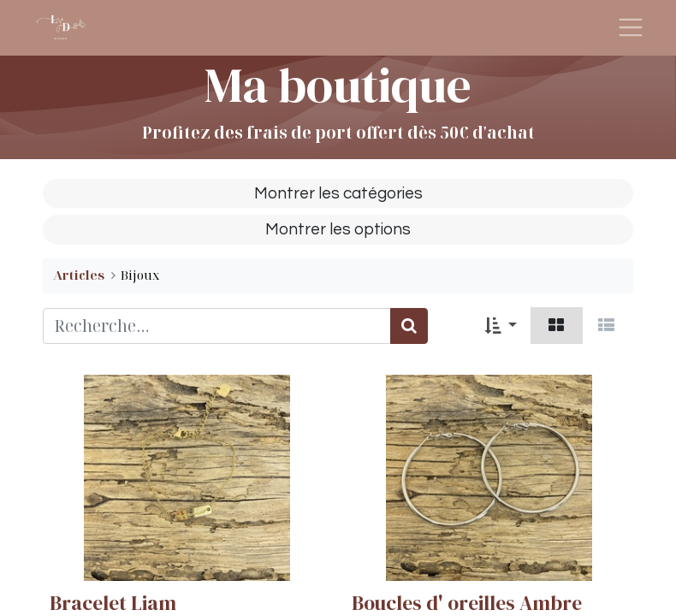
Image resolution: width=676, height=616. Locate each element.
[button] (501, 326)
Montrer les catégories (338, 193)
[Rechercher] (409, 326)
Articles (79, 275)
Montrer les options (338, 229)
